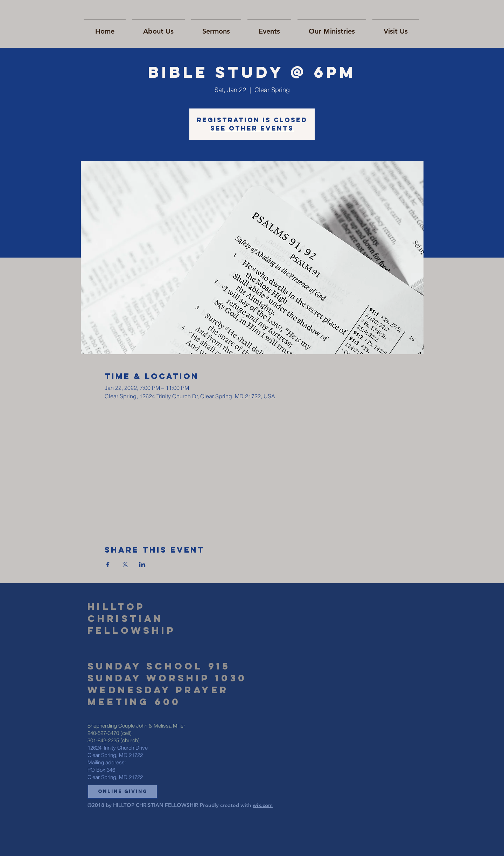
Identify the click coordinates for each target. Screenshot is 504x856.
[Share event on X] (125, 564)
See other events (252, 128)
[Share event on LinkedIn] (142, 564)
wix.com (263, 805)
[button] (122, 792)
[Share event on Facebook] (108, 564)
